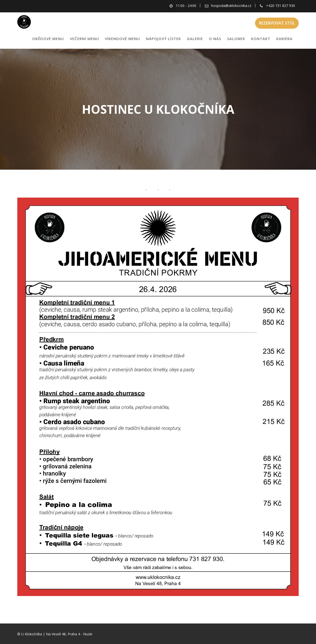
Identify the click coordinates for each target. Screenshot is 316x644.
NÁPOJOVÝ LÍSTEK (163, 39)
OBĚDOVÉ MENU (48, 39)
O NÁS (215, 39)
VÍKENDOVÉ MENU (122, 39)
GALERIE (195, 39)
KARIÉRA (284, 39)
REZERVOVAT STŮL (277, 23)
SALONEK (236, 39)
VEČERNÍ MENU (84, 39)
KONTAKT (261, 39)
